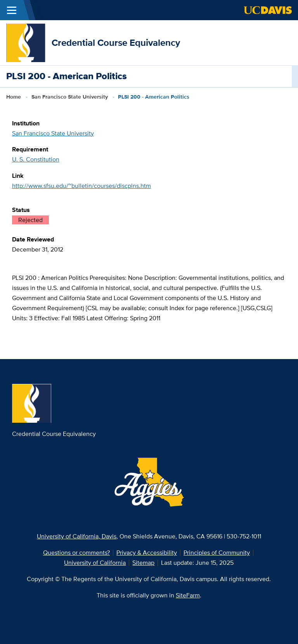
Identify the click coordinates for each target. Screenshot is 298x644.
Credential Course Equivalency (116, 43)
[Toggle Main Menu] (12, 10)
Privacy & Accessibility (147, 553)
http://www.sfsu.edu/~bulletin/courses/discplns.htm (81, 186)
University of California (95, 563)
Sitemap (143, 563)
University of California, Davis (77, 536)
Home (14, 97)
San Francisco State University (70, 97)
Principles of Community (217, 553)
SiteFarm (188, 595)
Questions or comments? (76, 553)
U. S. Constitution (36, 159)
